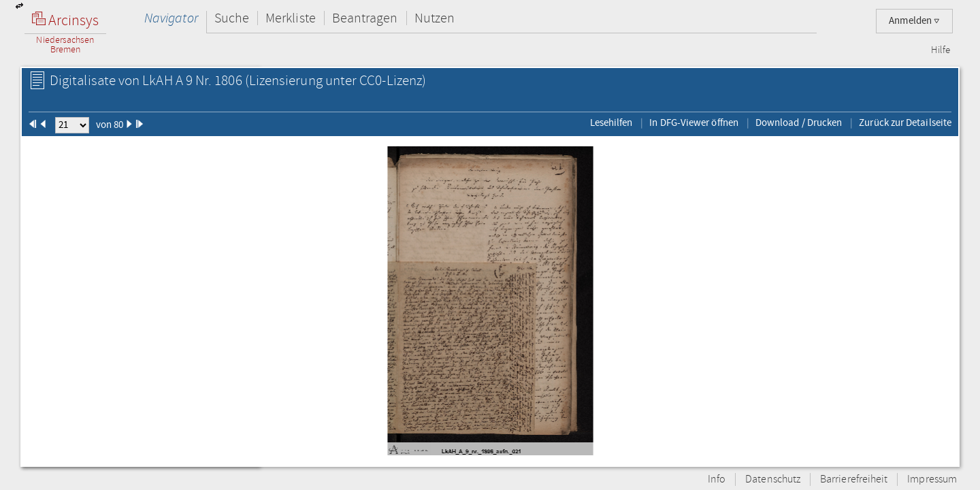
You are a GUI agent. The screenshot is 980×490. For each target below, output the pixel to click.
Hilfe (941, 50)
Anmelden (914, 21)
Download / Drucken (799, 122)
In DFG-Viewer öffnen (694, 122)
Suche (232, 18)
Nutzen (435, 18)
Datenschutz (773, 479)
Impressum (932, 479)
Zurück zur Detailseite (905, 122)
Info (717, 479)
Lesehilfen (611, 122)
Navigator (171, 18)
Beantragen (365, 18)
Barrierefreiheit (854, 479)
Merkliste (291, 18)
